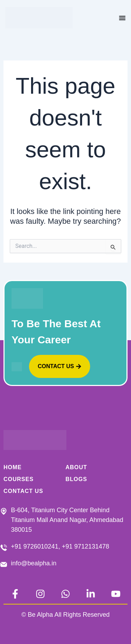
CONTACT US (23, 491)
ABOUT (77, 467)
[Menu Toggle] (122, 18)
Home (13, 467)
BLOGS (77, 479)
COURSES (19, 479)
